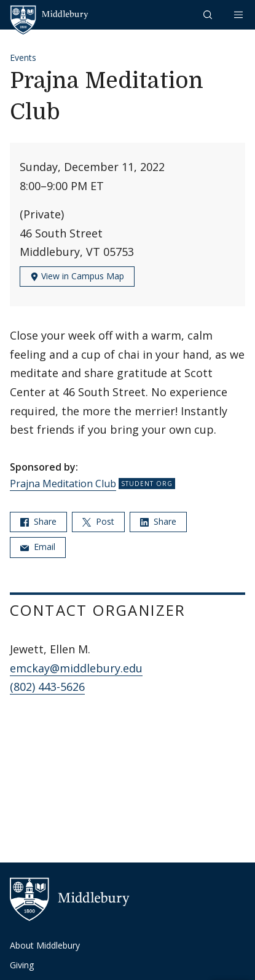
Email (38, 547)
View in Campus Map (77, 276)
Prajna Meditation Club (63, 484)
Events (23, 58)
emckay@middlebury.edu (76, 668)
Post (98, 521)
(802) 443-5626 (47, 687)
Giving (22, 965)
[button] (209, 14)
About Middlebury (45, 945)
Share (38, 521)
